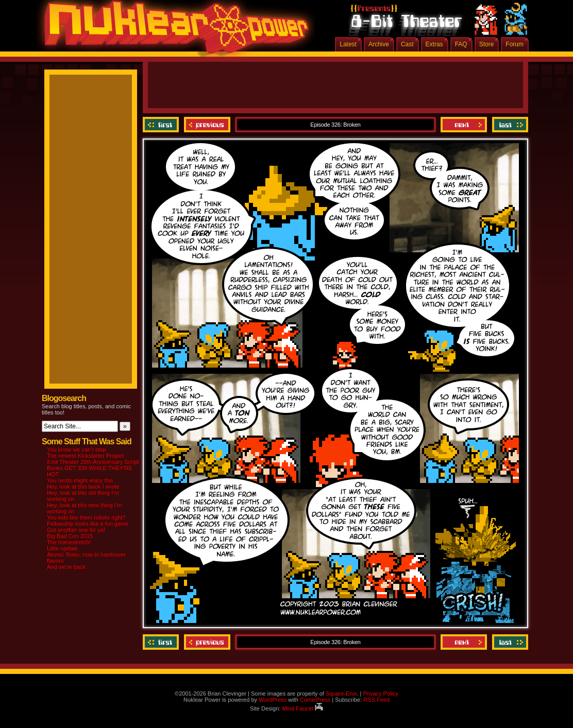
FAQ (461, 44)
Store (487, 44)
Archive (379, 44)
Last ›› (509, 125)
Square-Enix (341, 694)
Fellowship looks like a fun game (88, 524)
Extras (434, 44)
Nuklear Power (173, 31)
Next (464, 125)
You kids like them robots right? (86, 517)
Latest (348, 44)
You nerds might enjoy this (80, 480)
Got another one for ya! (76, 530)
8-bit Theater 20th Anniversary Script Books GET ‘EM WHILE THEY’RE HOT (93, 468)
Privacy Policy (380, 694)
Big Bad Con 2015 (70, 536)
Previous (207, 125)
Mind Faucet (302, 708)
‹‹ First (162, 125)
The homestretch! (69, 542)
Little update (62, 548)
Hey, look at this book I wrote (83, 487)
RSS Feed (376, 700)
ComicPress (315, 700)
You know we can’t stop (77, 449)
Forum (515, 44)
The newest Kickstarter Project (85, 456)
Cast (407, 44)
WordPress (273, 700)
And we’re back (66, 567)
